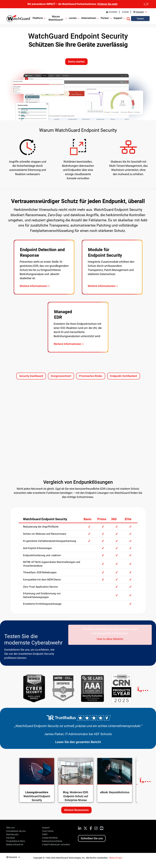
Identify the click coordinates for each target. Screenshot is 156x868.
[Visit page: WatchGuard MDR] (78, 327)
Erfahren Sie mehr (108, 4)
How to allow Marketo (110, 639)
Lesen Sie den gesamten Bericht (78, 742)
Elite (128, 519)
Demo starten (76, 62)
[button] (128, 18)
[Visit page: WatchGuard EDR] (44, 267)
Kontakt (125, 12)
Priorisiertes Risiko (92, 377)
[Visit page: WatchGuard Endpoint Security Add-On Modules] (112, 267)
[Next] (143, 689)
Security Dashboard (31, 376)
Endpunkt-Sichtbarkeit (125, 377)
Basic (88, 519)
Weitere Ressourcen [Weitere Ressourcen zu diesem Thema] (76, 810)
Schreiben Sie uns (92, 838)
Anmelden (113, 12)
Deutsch (140, 12)
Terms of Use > (116, 858)
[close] (146, 4)
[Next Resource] (145, 780)
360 (114, 519)
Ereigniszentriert (62, 377)
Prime (102, 519)
